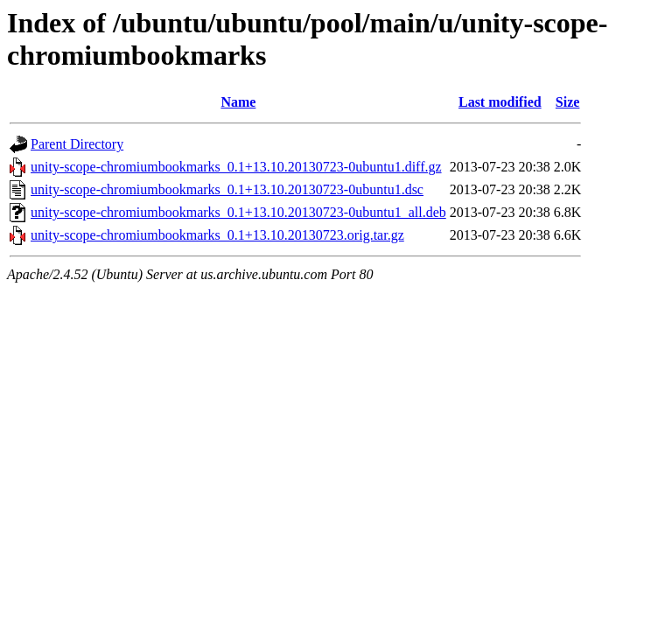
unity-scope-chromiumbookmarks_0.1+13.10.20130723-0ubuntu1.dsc (227, 189)
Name (238, 102)
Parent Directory (77, 144)
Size (568, 102)
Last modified (500, 102)
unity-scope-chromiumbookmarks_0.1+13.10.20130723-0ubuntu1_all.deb (238, 212)
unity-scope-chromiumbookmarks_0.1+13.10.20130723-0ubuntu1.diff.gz (236, 167)
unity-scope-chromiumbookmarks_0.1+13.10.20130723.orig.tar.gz (217, 235)
